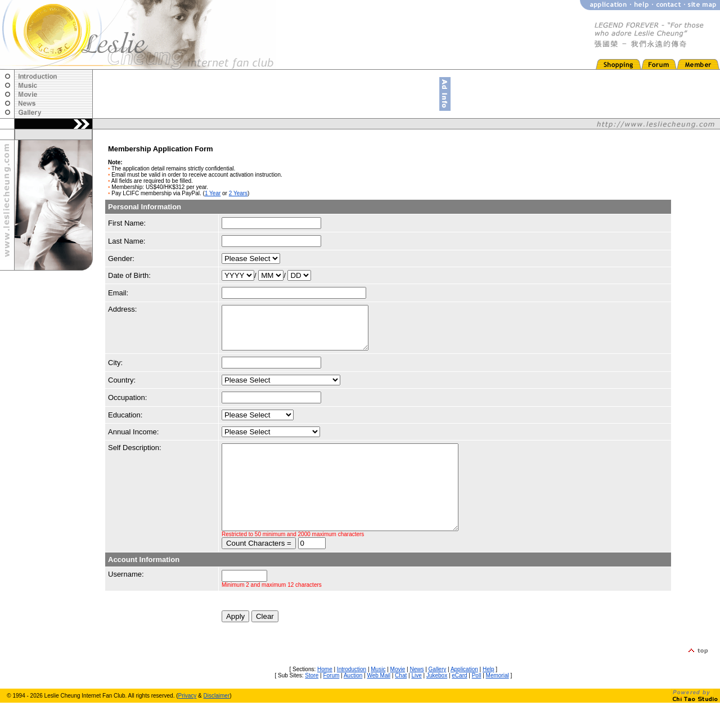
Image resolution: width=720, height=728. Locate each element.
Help (489, 695)
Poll (477, 701)
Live (416, 701)
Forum (331, 701)
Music (378, 695)
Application (464, 695)
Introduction (352, 695)
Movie (398, 695)
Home (325, 695)
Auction (353, 701)
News (417, 695)
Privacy (188, 721)
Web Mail (379, 701)
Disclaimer (217, 721)
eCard (459, 701)
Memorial (498, 701)
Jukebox (437, 701)
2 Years (238, 193)
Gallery (438, 695)
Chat (401, 701)
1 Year (213, 193)
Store (312, 701)
